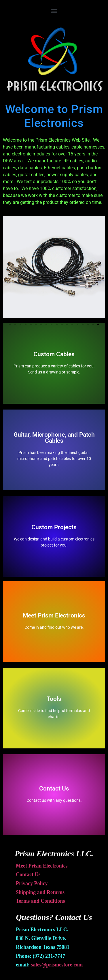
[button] (54, 11)
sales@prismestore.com (57, 965)
